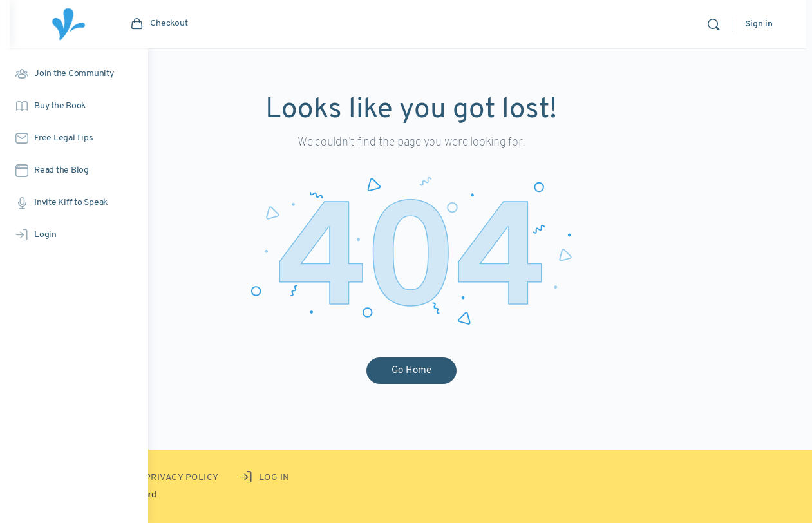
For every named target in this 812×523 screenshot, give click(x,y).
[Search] (719, 24)
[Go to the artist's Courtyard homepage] (206, 24)
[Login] (74, 235)
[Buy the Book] (74, 106)
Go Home (480, 371)
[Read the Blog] (74, 171)
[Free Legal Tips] (74, 138)
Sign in (765, 24)
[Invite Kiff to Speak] (74, 203)
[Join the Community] (74, 74)
